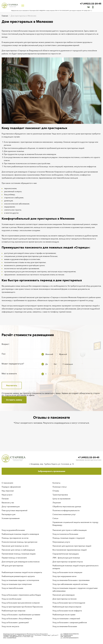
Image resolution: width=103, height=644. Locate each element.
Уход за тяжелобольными (12, 588)
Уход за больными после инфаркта (67, 611)
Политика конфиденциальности (66, 510)
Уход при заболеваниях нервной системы (70, 584)
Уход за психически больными (65, 534)
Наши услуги (7, 495)
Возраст (5, 344)
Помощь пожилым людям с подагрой (69, 538)
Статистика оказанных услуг (64, 514)
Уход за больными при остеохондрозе (69, 603)
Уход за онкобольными (11, 599)
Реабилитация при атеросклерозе (67, 607)
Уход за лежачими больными (65, 626)
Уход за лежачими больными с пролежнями (71, 580)
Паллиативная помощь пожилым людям (19, 554)
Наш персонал (8, 491)
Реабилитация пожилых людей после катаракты (22, 572)
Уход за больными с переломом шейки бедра (21, 595)
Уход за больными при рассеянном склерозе (21, 603)
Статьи (55, 518)
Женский (49, 354)
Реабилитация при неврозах (14, 611)
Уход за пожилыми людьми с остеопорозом (20, 580)
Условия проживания (11, 518)
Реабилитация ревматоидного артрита (18, 576)
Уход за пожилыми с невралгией (66, 619)
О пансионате (7, 483)
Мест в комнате (9, 374)
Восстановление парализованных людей (70, 550)
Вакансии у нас (8, 503)
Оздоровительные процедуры (66, 554)
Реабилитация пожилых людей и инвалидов (20, 534)
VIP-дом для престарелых (12, 566)
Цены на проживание (61, 499)
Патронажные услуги (61, 542)
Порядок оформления (11, 487)
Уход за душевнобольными (13, 530)
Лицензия (57, 503)
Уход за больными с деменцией (15, 622)
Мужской (63, 354)
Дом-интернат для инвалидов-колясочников (21, 562)
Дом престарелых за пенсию (65, 599)
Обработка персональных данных (67, 506)
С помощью (68, 364)
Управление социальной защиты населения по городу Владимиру (75, 524)
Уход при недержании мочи (64, 576)
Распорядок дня (8, 514)
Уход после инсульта (10, 626)
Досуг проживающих (11, 506)
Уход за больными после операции (67, 572)
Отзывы (56, 491)
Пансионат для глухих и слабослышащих (70, 530)
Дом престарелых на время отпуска (68, 562)
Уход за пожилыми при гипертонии (17, 584)
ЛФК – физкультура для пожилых (66, 558)
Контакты (56, 483)
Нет (55, 364)
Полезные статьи (59, 487)
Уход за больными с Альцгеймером (17, 619)
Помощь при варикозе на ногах (15, 538)
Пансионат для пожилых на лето (15, 546)
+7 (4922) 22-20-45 (91, 4)
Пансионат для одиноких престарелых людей (72, 546)
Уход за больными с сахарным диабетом (70, 622)
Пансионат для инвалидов (63, 595)
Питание (5, 499)
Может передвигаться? (13, 364)
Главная (5, 16)
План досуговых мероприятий (14, 510)
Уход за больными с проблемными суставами (21, 615)
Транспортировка (60, 495)
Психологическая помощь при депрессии (19, 542)
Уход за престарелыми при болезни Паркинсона (22, 607)
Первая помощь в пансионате (14, 558)
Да (47, 364)
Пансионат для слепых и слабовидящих (18, 550)
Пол (4, 354)
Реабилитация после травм (64, 615)
